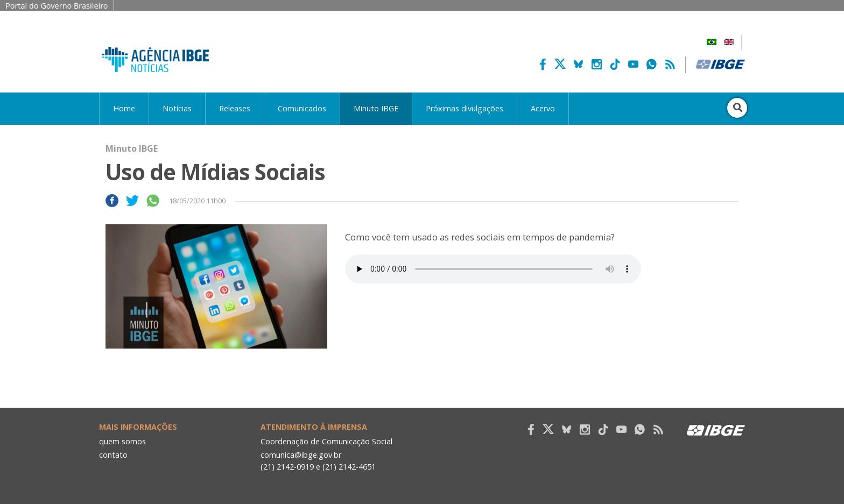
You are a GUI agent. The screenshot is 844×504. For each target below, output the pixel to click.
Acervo (543, 108)
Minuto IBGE (376, 108)
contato (113, 455)
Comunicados (302, 108)
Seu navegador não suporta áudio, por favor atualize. (493, 269)
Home (124, 108)
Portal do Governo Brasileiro (57, 6)
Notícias (177, 108)
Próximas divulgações (465, 108)
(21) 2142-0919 (287, 467)
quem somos (122, 441)
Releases (235, 108)
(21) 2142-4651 (349, 467)
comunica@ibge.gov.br (301, 455)
